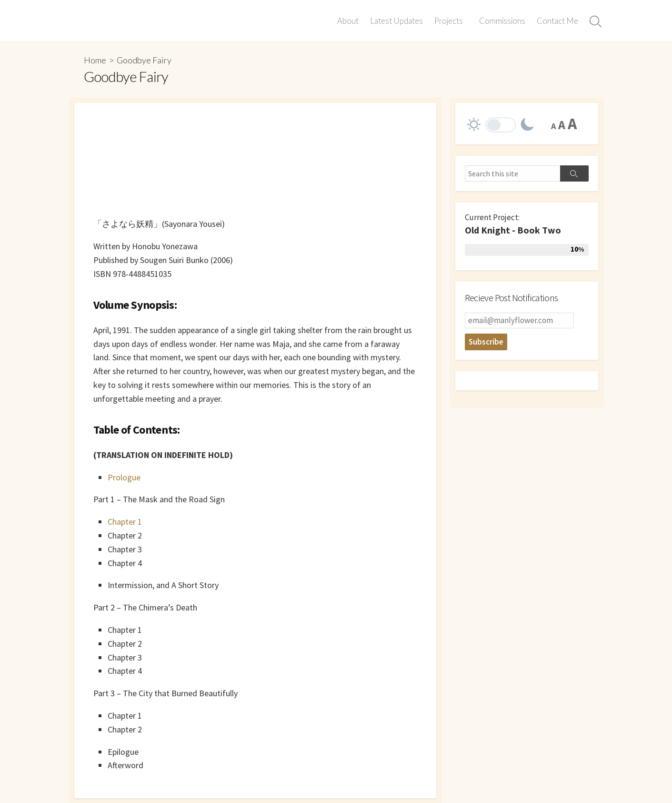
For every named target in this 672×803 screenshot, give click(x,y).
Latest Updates (398, 21)
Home (95, 60)
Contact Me (557, 21)
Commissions (502, 21)
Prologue (124, 477)
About (349, 21)
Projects (450, 21)
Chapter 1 (125, 522)
